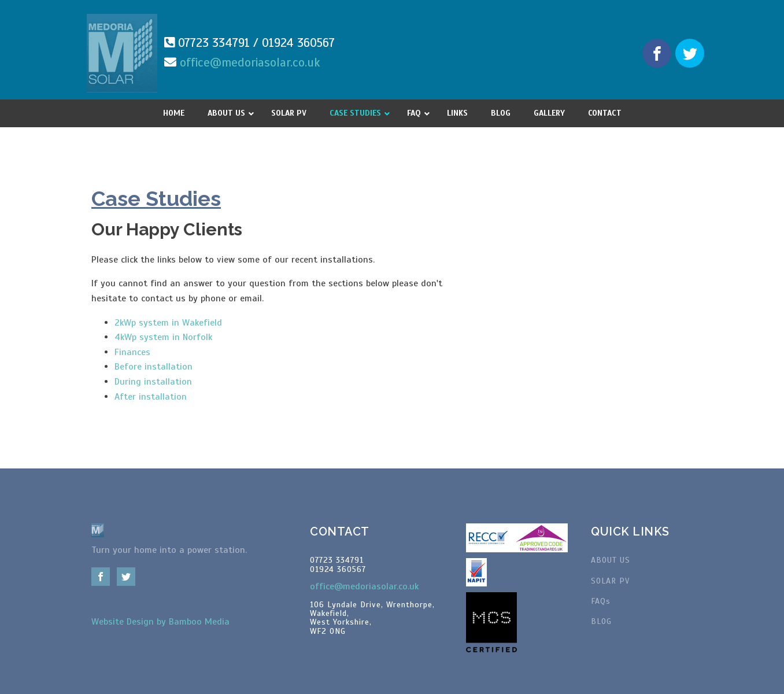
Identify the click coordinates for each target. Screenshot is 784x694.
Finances (132, 352)
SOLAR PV (610, 581)
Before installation (154, 367)
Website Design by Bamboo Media (160, 622)
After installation (151, 397)
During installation (153, 382)
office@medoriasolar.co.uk (250, 62)
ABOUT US (611, 560)
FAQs (601, 601)
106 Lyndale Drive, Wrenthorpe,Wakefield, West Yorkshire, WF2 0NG (372, 618)
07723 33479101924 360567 (338, 565)
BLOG (601, 621)
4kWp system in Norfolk (163, 337)
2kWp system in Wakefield (168, 323)
